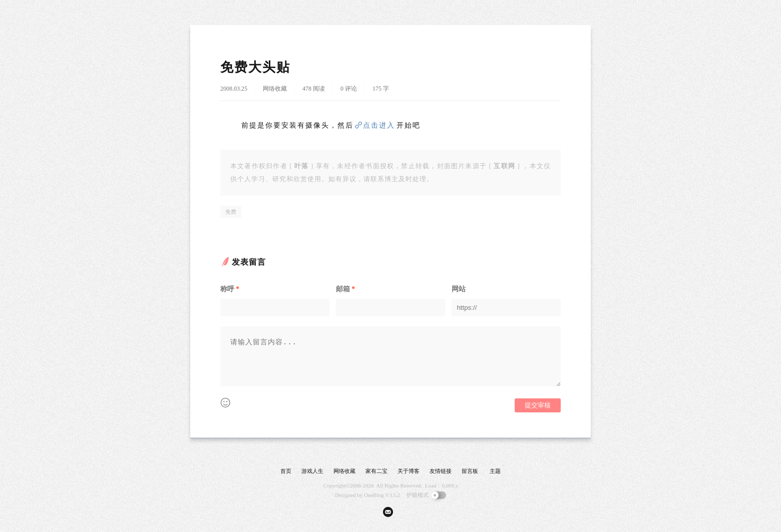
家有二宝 (376, 471)
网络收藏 (275, 89)
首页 (286, 471)
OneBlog (374, 495)
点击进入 (379, 125)
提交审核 (538, 405)
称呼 (230, 289)
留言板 (470, 471)
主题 (495, 471)
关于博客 (409, 471)
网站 (459, 289)
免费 (231, 212)
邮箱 (345, 289)
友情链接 (441, 471)
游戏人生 (312, 471)
